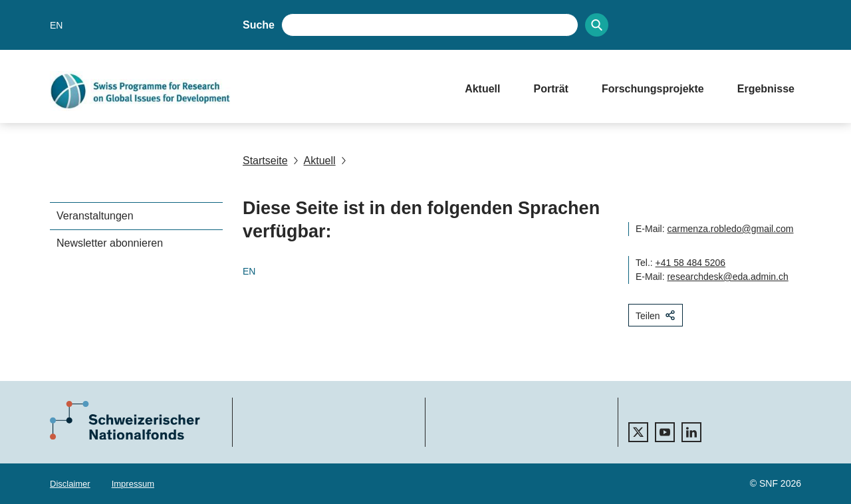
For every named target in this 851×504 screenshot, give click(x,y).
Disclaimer (70, 484)
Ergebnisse (766, 89)
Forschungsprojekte (653, 89)
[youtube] (665, 432)
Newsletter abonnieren (110, 243)
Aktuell (482, 89)
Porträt (550, 89)
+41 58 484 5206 (691, 263)
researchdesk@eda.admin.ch (727, 277)
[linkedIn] (691, 432)
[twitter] (638, 432)
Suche (259, 25)
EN (56, 25)
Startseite (265, 161)
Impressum (133, 484)
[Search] (597, 25)
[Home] (244, 91)
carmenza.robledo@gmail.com (730, 229)
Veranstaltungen (95, 216)
